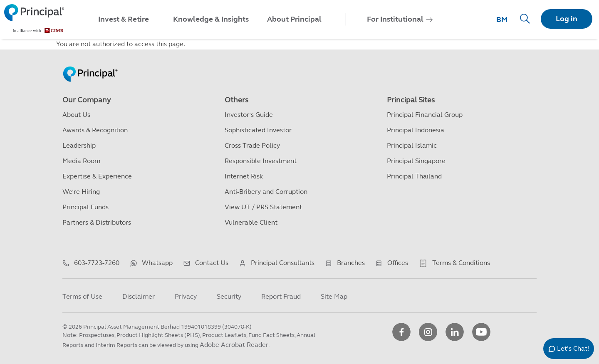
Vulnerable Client (251, 222)
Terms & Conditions (461, 263)
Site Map (334, 296)
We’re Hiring (81, 192)
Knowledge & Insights (211, 19)
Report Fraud (281, 296)
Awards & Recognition (95, 130)
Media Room (81, 161)
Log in (567, 19)
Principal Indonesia (416, 130)
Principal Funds (85, 207)
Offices (398, 263)
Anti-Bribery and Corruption (266, 192)
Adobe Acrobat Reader (234, 345)
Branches (351, 263)
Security (229, 296)
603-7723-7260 (97, 263)
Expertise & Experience (97, 176)
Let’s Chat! (573, 348)
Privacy (186, 296)
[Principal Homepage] (90, 65)
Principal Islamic (412, 145)
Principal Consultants (283, 263)
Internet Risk (244, 176)
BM (502, 20)
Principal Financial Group (425, 115)
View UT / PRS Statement (263, 207)
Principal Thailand (414, 176)
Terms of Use (82, 296)
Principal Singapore (416, 161)
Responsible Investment (261, 161)
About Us (76, 115)
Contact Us (212, 263)
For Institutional (395, 19)
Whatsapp (157, 263)
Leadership (79, 145)
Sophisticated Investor (258, 130)
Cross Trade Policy (252, 145)
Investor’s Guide (249, 115)
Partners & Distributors (97, 222)
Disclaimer (139, 296)
